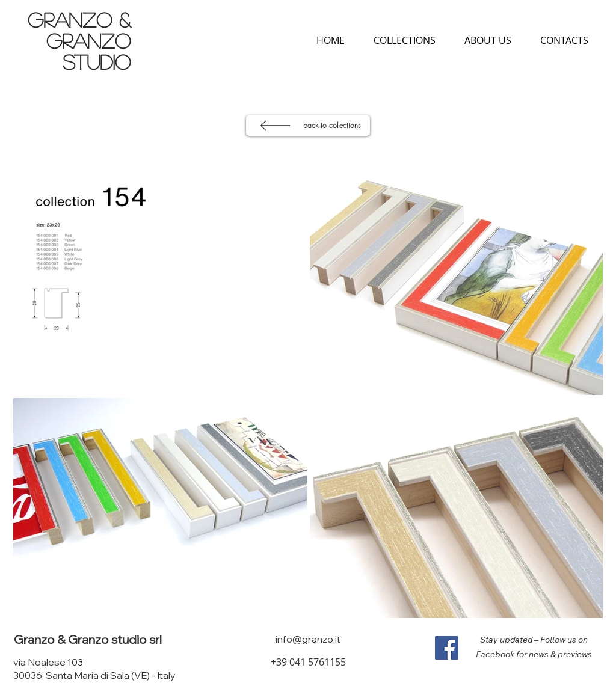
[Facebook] (447, 648)
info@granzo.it (308, 639)
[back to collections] (308, 126)
